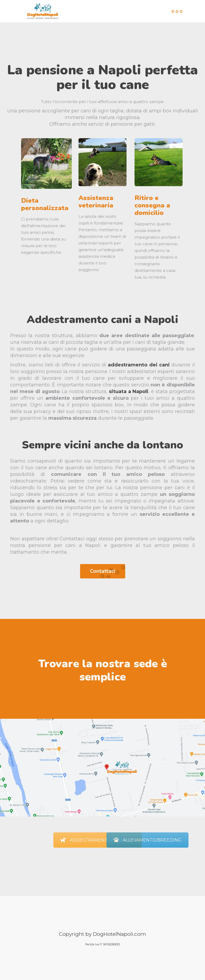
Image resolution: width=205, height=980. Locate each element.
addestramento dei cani (139, 365)
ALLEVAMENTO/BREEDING (147, 840)
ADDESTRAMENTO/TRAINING (98, 840)
